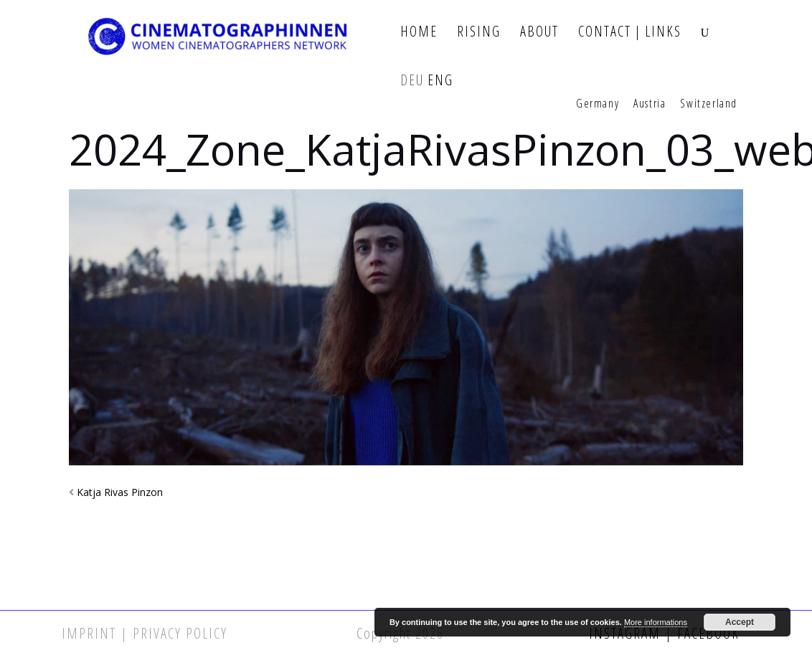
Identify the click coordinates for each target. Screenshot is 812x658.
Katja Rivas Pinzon (120, 492)
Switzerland (709, 104)
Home (419, 32)
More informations (656, 622)
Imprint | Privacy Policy (145, 633)
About (539, 32)
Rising (479, 32)
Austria (650, 104)
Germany (598, 104)
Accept (740, 622)
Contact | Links (630, 32)
